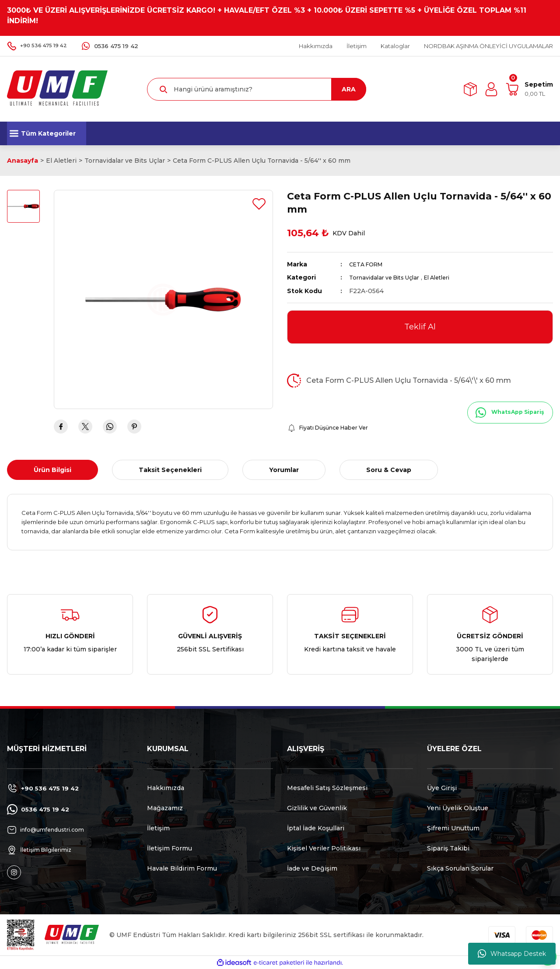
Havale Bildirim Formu (182, 868)
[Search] (257, 89)
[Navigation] (47, 133)
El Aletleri (450, 277)
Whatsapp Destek (512, 954)
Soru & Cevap (389, 470)
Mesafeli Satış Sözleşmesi (327, 788)
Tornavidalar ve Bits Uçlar (389, 277)
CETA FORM (369, 264)
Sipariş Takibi (448, 848)
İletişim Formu (170, 848)
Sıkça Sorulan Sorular (460, 868)
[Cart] (529, 89)
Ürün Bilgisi (52, 470)
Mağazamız (165, 808)
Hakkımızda (166, 788)
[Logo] (57, 89)
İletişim (158, 828)
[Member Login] (491, 89)
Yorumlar (284, 470)
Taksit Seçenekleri (170, 470)
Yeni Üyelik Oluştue (458, 808)
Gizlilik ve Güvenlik (317, 808)
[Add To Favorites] (259, 204)
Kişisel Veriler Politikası (324, 848)
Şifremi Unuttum (453, 828)
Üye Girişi (442, 788)
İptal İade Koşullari (316, 828)
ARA (349, 89)
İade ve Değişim (312, 868)
